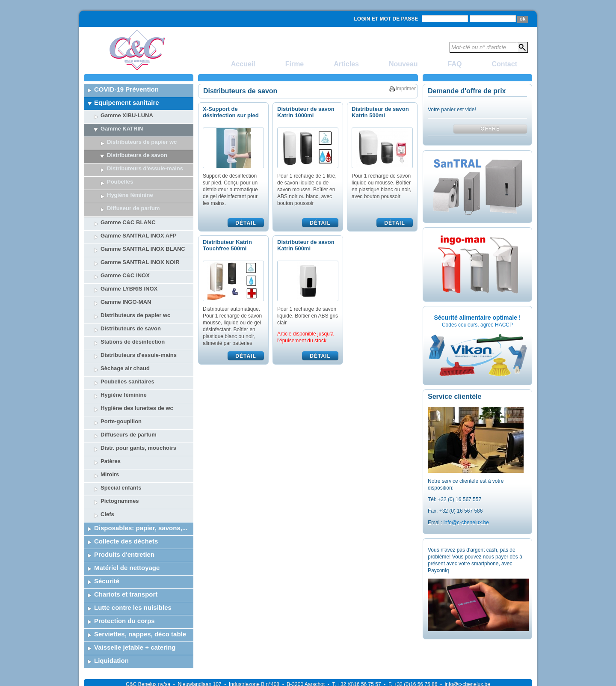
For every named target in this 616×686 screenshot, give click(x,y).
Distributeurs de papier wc (142, 142)
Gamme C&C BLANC (128, 181)
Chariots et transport (126, 553)
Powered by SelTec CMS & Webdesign (488, 669)
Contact (504, 64)
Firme (295, 64)
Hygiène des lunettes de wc (137, 367)
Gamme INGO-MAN (126, 260)
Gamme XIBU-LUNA (127, 115)
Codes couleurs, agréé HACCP (477, 325)
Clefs (107, 473)
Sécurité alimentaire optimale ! (477, 318)
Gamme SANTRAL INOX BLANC (143, 207)
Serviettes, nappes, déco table (140, 592)
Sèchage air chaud (125, 327)
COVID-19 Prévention (126, 89)
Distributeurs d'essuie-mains (145, 168)
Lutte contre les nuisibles (133, 566)
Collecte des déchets (126, 500)
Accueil (243, 64)
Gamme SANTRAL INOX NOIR (140, 221)
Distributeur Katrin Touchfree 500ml (227, 245)
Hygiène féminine (124, 353)
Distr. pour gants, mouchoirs (138, 406)
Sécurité (107, 539)
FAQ (455, 64)
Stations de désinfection (133, 300)
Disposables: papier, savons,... (141, 486)
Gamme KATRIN (122, 129)
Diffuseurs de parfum (129, 393)
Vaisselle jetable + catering (135, 606)
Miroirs (110, 433)
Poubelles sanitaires (127, 340)
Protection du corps (124, 579)
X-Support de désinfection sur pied (231, 112)
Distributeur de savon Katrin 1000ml (306, 112)
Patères (111, 420)
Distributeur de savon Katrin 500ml (380, 112)
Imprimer (406, 89)
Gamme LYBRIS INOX (129, 247)
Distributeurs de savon (137, 155)
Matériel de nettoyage (127, 526)
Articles (346, 64)
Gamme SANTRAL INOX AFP (139, 194)
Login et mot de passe (386, 19)
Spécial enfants (121, 446)
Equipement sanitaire (127, 102)
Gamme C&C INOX (125, 234)
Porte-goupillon (121, 380)
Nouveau (403, 64)
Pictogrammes (120, 459)
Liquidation (111, 619)
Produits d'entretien (124, 513)
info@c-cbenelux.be (466, 523)
